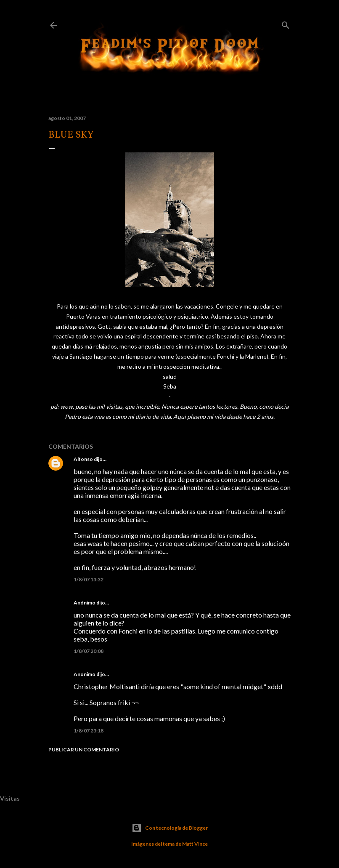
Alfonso (83, 459)
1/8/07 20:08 (89, 651)
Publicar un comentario (84, 750)
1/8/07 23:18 (89, 731)
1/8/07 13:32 (89, 579)
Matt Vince (195, 844)
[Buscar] (286, 23)
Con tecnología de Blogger (170, 828)
